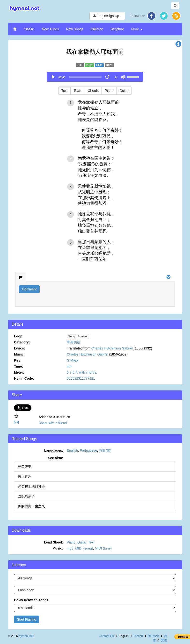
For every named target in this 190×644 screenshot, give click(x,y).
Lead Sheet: (54, 542)
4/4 (69, 366)
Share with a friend (53, 423)
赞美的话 (73, 342)
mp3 (70, 548)
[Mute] (123, 77)
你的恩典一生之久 (31, 506)
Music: (19, 354)
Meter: (19, 372)
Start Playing (26, 619)
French (138, 636)
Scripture (117, 29)
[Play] (53, 77)
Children (97, 29)
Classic (29, 29)
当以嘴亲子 (26, 496)
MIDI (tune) (103, 548)
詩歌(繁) (105, 450)
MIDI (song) (84, 548)
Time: (18, 366)
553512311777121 (81, 378)
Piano (109, 91)
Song (72, 336)
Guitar (124, 91)
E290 (99, 65)
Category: (22, 342)
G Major (73, 360)
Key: (18, 360)
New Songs (75, 29)
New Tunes (50, 29)
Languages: (54, 450)
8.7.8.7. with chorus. (82, 372)
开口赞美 (25, 467)
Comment (29, 289)
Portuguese (88, 450)
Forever (83, 336)
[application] (95, 77)
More (137, 29)
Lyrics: (19, 348)
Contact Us (106, 636)
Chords (93, 91)
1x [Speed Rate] (116, 77)
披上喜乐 (25, 476)
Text (65, 91)
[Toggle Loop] (108, 77)
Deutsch (153, 636)
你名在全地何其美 (31, 486)
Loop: (19, 336)
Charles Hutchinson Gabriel (112, 348)
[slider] (85, 77)
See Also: (55, 458)
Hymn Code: (24, 378)
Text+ (78, 91)
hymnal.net (26, 636)
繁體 (164, 640)
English (72, 450)
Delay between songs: (32, 600)
